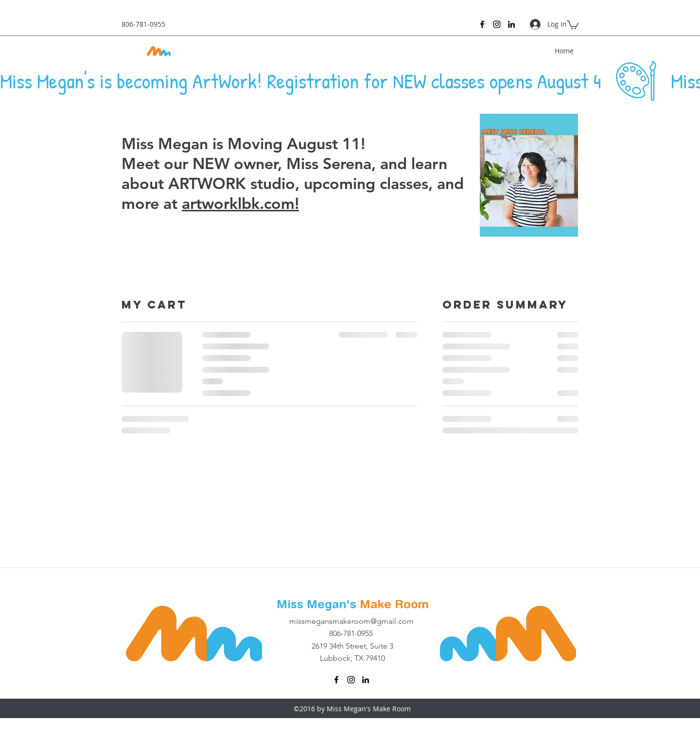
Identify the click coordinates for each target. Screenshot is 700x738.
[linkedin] (511, 24)
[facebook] (482, 24)
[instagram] (497, 24)
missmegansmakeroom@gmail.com (351, 621)
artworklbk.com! (240, 203)
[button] (573, 24)
